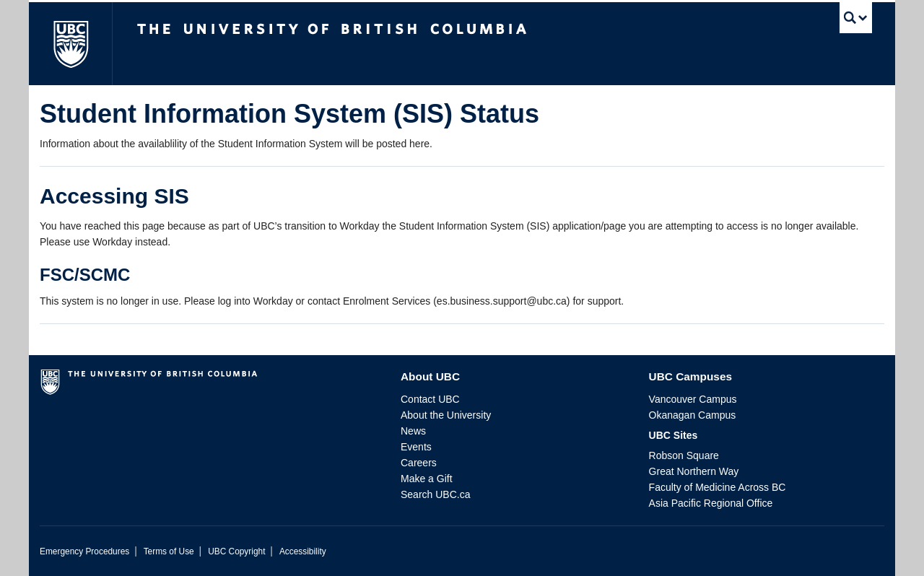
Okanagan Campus (693, 415)
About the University (446, 415)
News (413, 431)
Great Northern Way (694, 471)
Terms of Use (169, 551)
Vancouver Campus (693, 399)
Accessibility (303, 551)
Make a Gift (427, 479)
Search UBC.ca (435, 494)
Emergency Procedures (84, 551)
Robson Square (684, 455)
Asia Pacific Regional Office (711, 503)
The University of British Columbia (70, 44)
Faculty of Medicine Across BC (718, 487)
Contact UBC (430, 399)
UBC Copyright (236, 551)
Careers (419, 463)
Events (416, 447)
